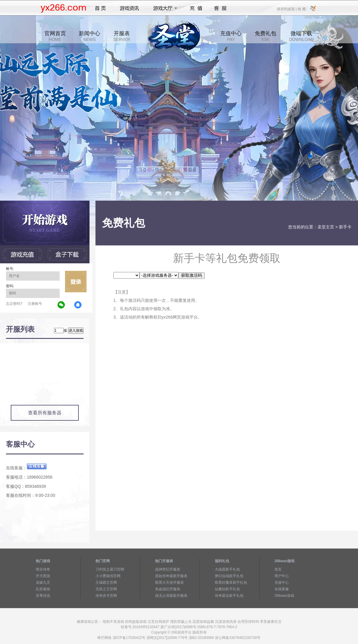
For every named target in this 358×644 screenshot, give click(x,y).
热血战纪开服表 (168, 589)
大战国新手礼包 (227, 569)
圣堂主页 (326, 227)
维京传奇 (43, 569)
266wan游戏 (284, 596)
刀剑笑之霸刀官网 (110, 569)
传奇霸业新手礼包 (229, 596)
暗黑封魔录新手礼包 (231, 582)
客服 (221, 8)
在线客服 (282, 589)
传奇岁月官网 (106, 596)
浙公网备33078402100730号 (238, 638)
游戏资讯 (129, 8)
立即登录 (76, 282)
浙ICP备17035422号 (129, 638)
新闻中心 (89, 36)
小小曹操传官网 (108, 576)
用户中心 (282, 576)
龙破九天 (43, 582)
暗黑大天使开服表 (169, 582)
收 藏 (301, 9)
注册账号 (35, 304)
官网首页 (55, 36)
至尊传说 (43, 596)
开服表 (122, 36)
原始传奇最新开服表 (171, 576)
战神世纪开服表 (168, 569)
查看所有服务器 (45, 413)
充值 (196, 8)
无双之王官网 (106, 589)
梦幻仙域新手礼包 (229, 576)
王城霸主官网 (106, 582)
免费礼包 (266, 36)
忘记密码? (14, 304)
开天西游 (43, 576)
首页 (100, 8)
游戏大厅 (163, 8)
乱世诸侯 (43, 589)
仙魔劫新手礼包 (227, 589)
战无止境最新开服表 (171, 596)
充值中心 (231, 36)
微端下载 (301, 36)
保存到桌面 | (287, 9)
